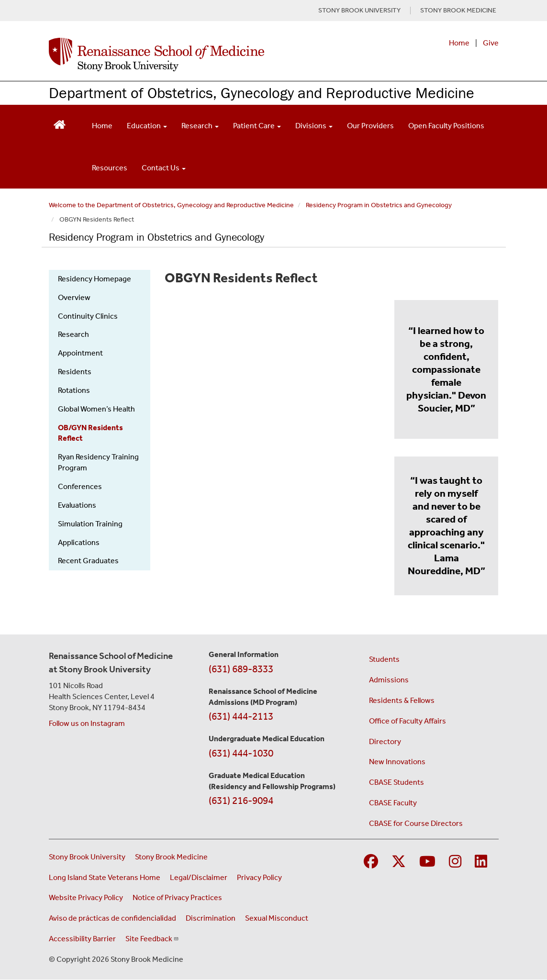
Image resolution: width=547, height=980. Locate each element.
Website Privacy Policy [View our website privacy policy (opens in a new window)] (86, 897)
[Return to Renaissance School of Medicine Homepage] (60, 124)
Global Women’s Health (96, 409)
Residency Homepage (95, 279)
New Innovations (397, 762)
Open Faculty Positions (446, 126)
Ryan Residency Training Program (98, 462)
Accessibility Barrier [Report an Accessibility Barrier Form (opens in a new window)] (82, 939)
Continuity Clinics (88, 316)
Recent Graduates (88, 561)
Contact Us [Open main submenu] (164, 168)
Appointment (80, 353)
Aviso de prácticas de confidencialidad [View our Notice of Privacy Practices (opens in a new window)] (112, 918)
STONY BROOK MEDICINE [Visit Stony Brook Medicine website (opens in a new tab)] (458, 11)
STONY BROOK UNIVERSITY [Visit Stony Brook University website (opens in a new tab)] (359, 11)
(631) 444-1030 (241, 753)
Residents (75, 372)
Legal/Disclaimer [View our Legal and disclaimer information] (199, 877)
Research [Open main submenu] (200, 126)
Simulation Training (90, 524)
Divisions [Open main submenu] (314, 126)
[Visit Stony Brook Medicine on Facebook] (371, 862)
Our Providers (370, 126)
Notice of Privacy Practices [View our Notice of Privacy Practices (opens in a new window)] (177, 897)
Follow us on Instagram (87, 723)
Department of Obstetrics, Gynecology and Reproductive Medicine (262, 93)
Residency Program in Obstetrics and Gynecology (379, 205)
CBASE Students (396, 782)
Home (459, 43)
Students (384, 659)
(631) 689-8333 (241, 669)
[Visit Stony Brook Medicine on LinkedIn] (481, 862)
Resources (110, 168)
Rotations (74, 390)
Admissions (389, 680)
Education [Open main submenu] (147, 126)
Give (491, 43)
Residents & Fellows (402, 700)
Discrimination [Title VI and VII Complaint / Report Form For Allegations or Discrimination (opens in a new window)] (211, 918)
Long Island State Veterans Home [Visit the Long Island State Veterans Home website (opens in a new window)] (105, 877)
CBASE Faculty (393, 803)
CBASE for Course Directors (416, 823)
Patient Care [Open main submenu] (257, 126)
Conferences (80, 486)
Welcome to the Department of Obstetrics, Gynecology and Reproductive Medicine (171, 205)
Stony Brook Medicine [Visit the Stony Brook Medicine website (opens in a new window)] (171, 857)
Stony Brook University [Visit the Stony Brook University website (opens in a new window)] (87, 857)
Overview (74, 297)
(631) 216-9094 (241, 801)
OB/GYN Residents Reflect (90, 433)
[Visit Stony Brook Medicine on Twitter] (399, 862)
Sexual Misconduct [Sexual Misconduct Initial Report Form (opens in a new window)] (277, 918)
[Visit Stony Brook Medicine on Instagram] (455, 862)
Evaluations (77, 505)
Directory (385, 741)
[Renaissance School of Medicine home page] (191, 55)
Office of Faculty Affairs (407, 721)
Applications (79, 542)
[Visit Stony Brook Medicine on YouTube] (427, 862)
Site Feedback (152, 939)
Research (73, 334)
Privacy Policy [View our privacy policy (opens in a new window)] (259, 877)
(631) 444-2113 (241, 716)
